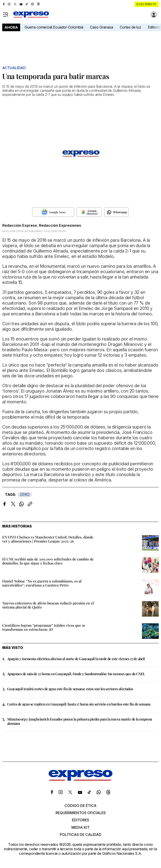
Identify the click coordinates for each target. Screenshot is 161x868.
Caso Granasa (102, 27)
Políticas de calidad (81, 835)
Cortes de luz (130, 27)
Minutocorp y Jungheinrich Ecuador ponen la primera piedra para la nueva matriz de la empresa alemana (80, 721)
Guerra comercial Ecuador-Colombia (54, 27)
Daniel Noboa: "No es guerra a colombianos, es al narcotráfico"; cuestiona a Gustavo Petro (42, 583)
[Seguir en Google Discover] (89, 212)
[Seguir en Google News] (53, 212)
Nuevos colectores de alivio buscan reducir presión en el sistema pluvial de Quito (48, 605)
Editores (80, 820)
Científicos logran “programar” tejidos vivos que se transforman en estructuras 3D (44, 627)
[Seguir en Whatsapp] (117, 212)
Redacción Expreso (20, 225)
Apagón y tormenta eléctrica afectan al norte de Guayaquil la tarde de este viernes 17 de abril (76, 659)
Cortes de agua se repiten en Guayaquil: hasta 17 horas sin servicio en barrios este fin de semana (79, 704)
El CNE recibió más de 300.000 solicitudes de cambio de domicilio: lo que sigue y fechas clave (48, 561)
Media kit (80, 827)
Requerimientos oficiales (81, 813)
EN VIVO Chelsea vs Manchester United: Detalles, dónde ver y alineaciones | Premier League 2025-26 (48, 539)
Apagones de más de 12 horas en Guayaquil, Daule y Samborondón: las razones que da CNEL (76, 674)
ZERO (25, 494)
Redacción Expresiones (60, 225)
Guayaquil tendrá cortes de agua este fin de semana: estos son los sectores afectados (70, 689)
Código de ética (80, 806)
